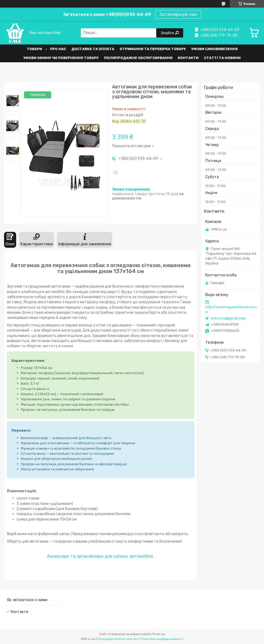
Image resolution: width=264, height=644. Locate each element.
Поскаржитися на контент (118, 639)
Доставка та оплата (93, 49)
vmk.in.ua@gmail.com (228, 318)
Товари (34, 49)
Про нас (58, 49)
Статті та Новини (222, 58)
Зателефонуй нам (178, 14)
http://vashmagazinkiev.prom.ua (231, 309)
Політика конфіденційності (162, 639)
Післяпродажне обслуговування (138, 58)
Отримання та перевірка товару (153, 49)
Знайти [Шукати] (168, 33)
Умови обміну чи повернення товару (61, 58)
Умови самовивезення (214, 49)
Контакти (188, 58)
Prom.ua (159, 634)
